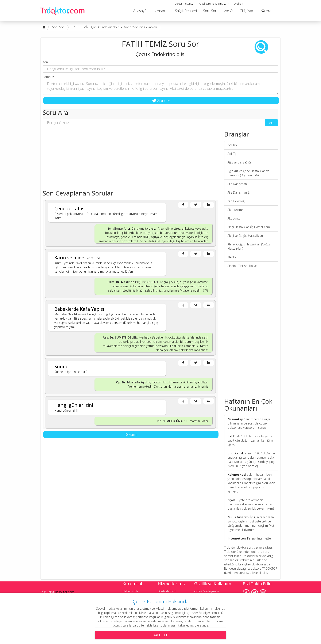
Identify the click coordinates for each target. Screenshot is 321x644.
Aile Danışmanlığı (239, 192)
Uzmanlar (161, 11)
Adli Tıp (232, 154)
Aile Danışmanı (237, 184)
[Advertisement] (130, 160)
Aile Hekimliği (236, 201)
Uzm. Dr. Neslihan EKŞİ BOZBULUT (133, 282)
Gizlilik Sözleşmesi (206, 591)
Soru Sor (210, 11)
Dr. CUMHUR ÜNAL (171, 421)
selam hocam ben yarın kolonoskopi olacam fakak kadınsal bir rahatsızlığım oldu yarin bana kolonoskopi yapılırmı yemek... (251, 483)
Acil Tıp (232, 145)
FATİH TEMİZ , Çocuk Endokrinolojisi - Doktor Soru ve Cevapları (114, 27)
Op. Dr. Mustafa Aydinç (134, 382)
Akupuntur (235, 218)
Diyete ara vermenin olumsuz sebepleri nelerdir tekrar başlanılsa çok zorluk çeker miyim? (251, 504)
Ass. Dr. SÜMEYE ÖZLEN (120, 337)
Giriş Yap (246, 11)
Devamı (131, 434)
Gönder (161, 100)
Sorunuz (48, 77)
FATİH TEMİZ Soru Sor (160, 44)
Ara (265, 11)
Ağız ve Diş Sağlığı (239, 162)
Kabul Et (160, 635)
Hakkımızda (130, 591)
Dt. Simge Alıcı (119, 228)
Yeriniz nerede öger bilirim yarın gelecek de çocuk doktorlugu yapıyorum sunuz (249, 423)
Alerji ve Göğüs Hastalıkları (245, 236)
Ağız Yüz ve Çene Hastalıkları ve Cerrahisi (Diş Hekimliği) (248, 173)
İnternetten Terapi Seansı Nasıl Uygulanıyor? (250, 540)
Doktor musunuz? (184, 4)
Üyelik (238, 4)
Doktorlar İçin (167, 591)
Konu (46, 62)
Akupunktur (235, 210)
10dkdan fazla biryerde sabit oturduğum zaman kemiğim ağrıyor (250, 440)
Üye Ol (228, 11)
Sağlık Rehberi (186, 11)
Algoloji (232, 257)
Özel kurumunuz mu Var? (214, 4)
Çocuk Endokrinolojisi (161, 54)
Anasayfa (140, 11)
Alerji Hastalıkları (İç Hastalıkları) (249, 227)
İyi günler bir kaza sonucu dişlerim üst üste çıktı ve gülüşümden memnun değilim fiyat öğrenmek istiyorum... (251, 523)
